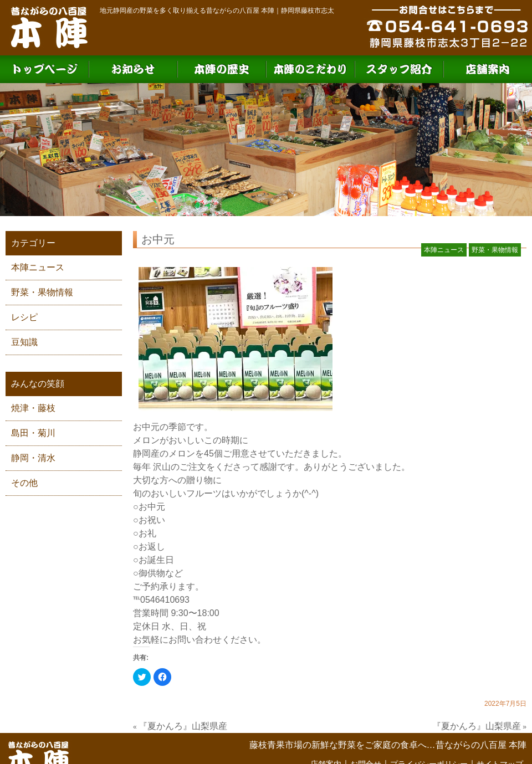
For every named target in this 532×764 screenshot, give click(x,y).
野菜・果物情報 (42, 292)
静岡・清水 (33, 458)
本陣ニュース (38, 267)
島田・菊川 (33, 433)
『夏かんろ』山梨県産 (183, 726)
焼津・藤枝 (33, 408)
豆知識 (24, 342)
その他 (24, 483)
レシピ (24, 317)
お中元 (158, 239)
